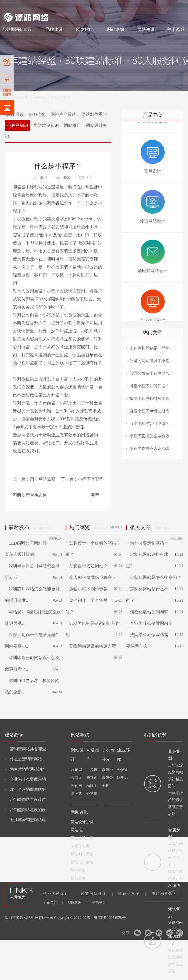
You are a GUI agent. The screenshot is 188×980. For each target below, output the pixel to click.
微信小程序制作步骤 (87, 589)
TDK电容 (53, 903)
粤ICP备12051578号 (110, 918)
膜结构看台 (166, 894)
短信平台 (99, 903)
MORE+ (55, 539)
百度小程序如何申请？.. (150, 424)
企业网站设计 (59, 894)
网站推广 (72, 125)
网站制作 (26, 6)
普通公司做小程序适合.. (150, 373)
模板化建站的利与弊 (147, 612)
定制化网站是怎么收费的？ (154, 577)
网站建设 (10, 6)
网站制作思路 (94, 114)
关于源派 (176, 29)
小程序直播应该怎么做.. (150, 449)
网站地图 (178, 6)
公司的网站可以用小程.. (150, 361)
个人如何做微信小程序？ (91, 577)
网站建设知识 (46, 125)
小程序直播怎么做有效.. (150, 436)
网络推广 (60, 6)
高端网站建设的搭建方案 (91, 646)
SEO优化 (37, 114)
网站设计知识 (82, 822)
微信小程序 (132, 894)
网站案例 (115, 29)
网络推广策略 (63, 114)
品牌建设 (54, 29)
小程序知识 (39, 97)
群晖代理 (77, 903)
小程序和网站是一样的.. (150, 348)
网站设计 (43, 6)
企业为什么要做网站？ (149, 623)
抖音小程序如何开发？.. (150, 386)
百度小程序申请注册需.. (150, 411)
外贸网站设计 (97, 894)
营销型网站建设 (17, 29)
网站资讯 (146, 29)
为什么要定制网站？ (147, 543)
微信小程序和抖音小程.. (150, 398)
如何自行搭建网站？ (87, 566)
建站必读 (15, 114)
